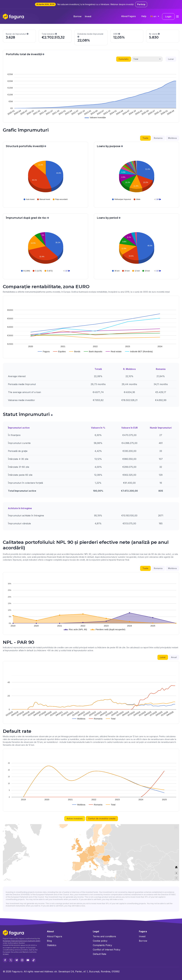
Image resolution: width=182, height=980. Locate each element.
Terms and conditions (104, 936)
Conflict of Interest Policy (107, 950)
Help (144, 16)
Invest (88, 16)
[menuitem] (176, 827)
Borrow (77, 16)
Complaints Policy (102, 945)
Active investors (75, 819)
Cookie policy (100, 941)
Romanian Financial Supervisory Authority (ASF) (22, 941)
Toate (145, 138)
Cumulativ (124, 59)
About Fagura (128, 16)
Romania (158, 138)
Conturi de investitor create (102, 819)
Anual (174, 657)
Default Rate (100, 954)
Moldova (172, 138)
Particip (141, 4)
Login (168, 16)
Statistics (52, 945)
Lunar (171, 59)
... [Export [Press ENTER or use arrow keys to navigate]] (176, 827)
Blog (49, 941)
